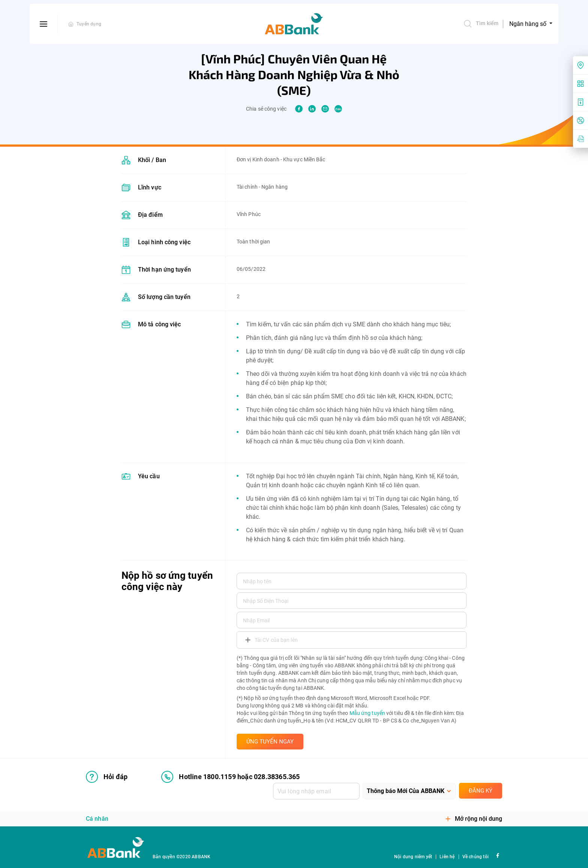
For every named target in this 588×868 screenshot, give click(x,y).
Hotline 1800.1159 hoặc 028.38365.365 (230, 777)
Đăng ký (481, 791)
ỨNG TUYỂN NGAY (270, 742)
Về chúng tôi (475, 857)
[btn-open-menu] (44, 24)
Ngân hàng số (529, 24)
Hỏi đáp (107, 777)
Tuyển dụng (89, 24)
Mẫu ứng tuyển (367, 713)
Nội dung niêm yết (413, 857)
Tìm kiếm (481, 24)
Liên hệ (447, 857)
